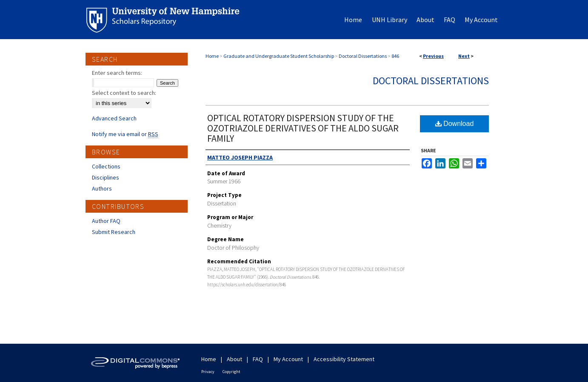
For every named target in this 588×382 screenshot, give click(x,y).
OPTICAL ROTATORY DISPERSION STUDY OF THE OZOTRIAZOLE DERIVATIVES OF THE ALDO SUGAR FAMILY (303, 128)
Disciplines (106, 177)
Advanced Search (114, 118)
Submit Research (114, 232)
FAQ (258, 359)
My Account (288, 359)
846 (395, 56)
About (234, 359)
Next (464, 56)
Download (455, 124)
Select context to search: (124, 93)
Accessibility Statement (344, 359)
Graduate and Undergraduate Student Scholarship (279, 56)
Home (212, 56)
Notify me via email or (125, 134)
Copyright (231, 372)
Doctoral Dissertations (363, 56)
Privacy (208, 372)
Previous (433, 56)
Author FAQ (106, 221)
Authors (102, 188)
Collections (106, 166)
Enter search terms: (117, 73)
